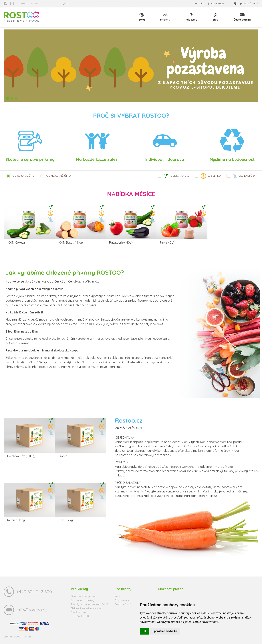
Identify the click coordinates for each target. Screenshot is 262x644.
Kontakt (119, 596)
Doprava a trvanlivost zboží (130, 600)
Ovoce (63, 456)
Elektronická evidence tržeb (87, 608)
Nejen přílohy (16, 520)
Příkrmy (165, 17)
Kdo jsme (191, 17)
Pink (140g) (167, 243)
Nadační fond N (80, 616)
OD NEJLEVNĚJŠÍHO (58, 176)
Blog (215, 17)
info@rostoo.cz (32, 610)
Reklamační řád (124, 604)
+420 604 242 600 (34, 592)
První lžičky (66, 520)
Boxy (142, 17)
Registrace (217, 3)
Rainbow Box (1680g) (21, 456)
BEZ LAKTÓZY (244, 176)
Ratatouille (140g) (121, 243)
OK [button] (144, 631)
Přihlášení (200, 3)
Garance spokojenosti (84, 596)
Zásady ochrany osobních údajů (89, 604)
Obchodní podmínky (83, 600)
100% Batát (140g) (71, 243)
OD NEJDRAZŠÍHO (23, 176)
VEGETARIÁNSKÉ (176, 176)
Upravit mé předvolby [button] (165, 631)
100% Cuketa (16, 243)
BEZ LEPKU (211, 176)
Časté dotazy (242, 17)
